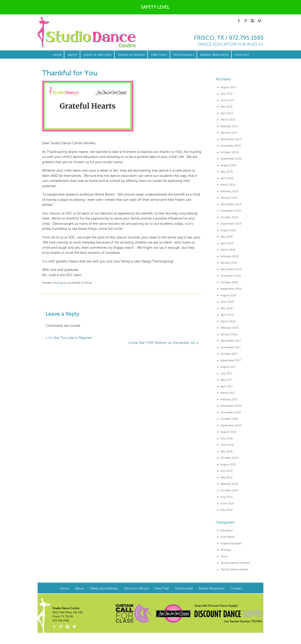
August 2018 (228, 295)
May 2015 (227, 477)
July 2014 (227, 497)
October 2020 (230, 152)
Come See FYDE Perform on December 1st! (162, 343)
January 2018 (229, 334)
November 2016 (231, 412)
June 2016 (227, 445)
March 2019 (228, 250)
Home (57, 55)
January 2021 (229, 133)
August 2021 (228, 87)
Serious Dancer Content (235, 563)
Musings (226, 550)
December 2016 (231, 406)
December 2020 (231, 139)
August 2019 (228, 230)
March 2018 (228, 321)
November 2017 (231, 347)
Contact (242, 55)
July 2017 (226, 373)
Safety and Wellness (104, 588)
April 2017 (227, 386)
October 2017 (229, 354)
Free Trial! (159, 55)
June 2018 (227, 302)
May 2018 (227, 308)
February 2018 (229, 328)
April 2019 (227, 243)
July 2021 (227, 94)
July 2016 (227, 438)
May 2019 (227, 237)
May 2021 (227, 107)
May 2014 (227, 510)
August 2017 (228, 367)
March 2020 (228, 185)
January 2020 (229, 198)
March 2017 (228, 393)
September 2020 (231, 159)
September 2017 (231, 360)
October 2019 (229, 217)
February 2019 (229, 256)
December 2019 (231, 204)
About (73, 55)
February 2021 (229, 126)
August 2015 (228, 464)
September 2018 (231, 289)
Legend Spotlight (231, 543)
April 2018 (227, 315)
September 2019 (231, 224)
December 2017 (231, 341)
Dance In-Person (131, 55)
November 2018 (231, 276)
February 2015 (229, 484)
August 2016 (228, 432)
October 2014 (229, 490)
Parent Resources (215, 55)
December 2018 (231, 269)
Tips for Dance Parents (234, 569)
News (224, 556)
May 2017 (226, 380)
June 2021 (227, 100)
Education (227, 530)
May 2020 (227, 172)
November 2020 (231, 146)
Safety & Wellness (98, 55)
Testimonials (184, 55)
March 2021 (228, 120)
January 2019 (229, 263)
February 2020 (230, 191)
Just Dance (227, 537)
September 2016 (231, 425)
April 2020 (227, 178)
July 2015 (227, 471)
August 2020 (228, 165)
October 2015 (229, 458)
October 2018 (229, 282)
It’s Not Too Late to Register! (70, 338)
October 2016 (229, 419)
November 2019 (231, 211)
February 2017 (229, 399)
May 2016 (227, 451)
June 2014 (227, 503)
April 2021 (227, 113)
